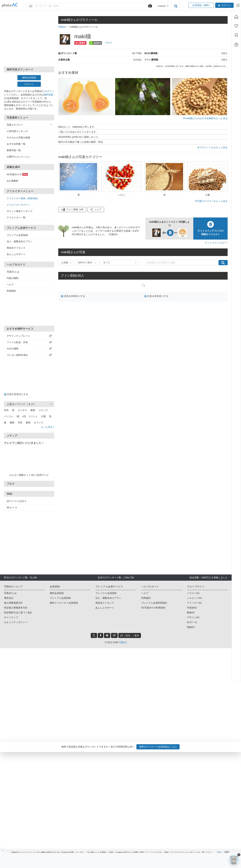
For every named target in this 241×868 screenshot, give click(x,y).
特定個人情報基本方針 (16, 608)
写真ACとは (13, 272)
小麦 (208, 195)
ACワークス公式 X (16, 501)
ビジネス (22, 410)
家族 (33, 410)
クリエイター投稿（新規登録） (23, 198)
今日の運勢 (29, 349)
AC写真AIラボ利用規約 (153, 608)
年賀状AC (192, 608)
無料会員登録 (29, 78)
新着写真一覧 (14, 150)
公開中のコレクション (18, 157)
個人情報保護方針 (13, 603)
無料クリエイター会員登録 (64, 603)
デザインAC (193, 617)
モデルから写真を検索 (18, 138)
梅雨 (12, 423)
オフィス (38, 423)
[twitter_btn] (94, 635)
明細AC (191, 627)
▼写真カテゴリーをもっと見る (211, 201)
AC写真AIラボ (17, 174)
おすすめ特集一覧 (16, 144)
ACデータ (192, 622)
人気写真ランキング (17, 131)
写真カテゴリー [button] (29, 125)
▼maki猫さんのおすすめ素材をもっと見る (205, 118)
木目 (20, 423)
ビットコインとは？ (216, 243)
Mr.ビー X (12, 507)
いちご (122, 195)
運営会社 (9, 598)
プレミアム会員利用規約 (154, 603)
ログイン (224, 5)
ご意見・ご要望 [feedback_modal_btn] (130, 635)
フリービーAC (194, 603)
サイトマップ (11, 617)
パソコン (9, 416)
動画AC (191, 613)
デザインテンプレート (29, 336)
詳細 (219, 849)
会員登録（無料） (201, 5)
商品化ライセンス (16, 248)
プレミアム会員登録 (17, 235)
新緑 (28, 423)
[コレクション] (236, 35)
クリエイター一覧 (16, 217)
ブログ (108, 43)
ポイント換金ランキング (20, 211)
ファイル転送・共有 (29, 342)
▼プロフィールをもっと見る (212, 147)
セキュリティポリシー (16, 622)
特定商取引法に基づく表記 (18, 613)
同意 (227, 849)
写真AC (62, 27)
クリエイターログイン (18, 205)
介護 (43, 416)
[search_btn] (176, 6)
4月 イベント (30, 416)
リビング (43, 410)
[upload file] (150, 6)
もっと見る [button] (48, 427)
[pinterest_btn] (107, 635)
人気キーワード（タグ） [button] (29, 404)
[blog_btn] (114, 635)
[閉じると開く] (2, 850)
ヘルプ (10, 284)
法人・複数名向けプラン (20, 241)
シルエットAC (194, 598)
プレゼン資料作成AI (29, 355)
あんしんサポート (16, 254)
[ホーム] (236, 17)
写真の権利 (13, 278)
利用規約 (11, 291)
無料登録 (49, 95)
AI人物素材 (12, 181)
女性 (6, 410)
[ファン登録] (236, 26)
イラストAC (193, 593)
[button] (96, 210)
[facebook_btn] (101, 635)
